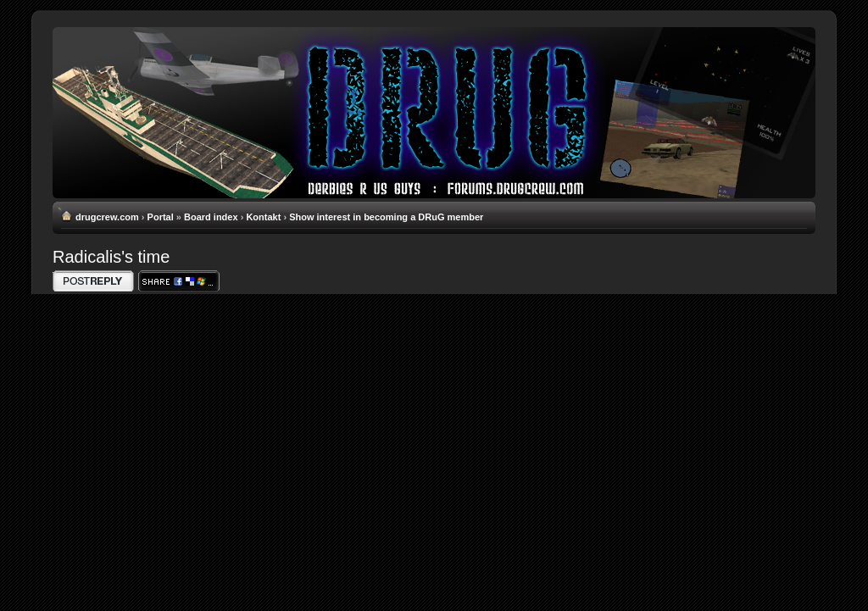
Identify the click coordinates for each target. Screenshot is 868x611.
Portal (161, 217)
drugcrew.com (107, 217)
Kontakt (263, 217)
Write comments (93, 281)
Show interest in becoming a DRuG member (386, 217)
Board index (211, 217)
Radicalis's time (111, 257)
